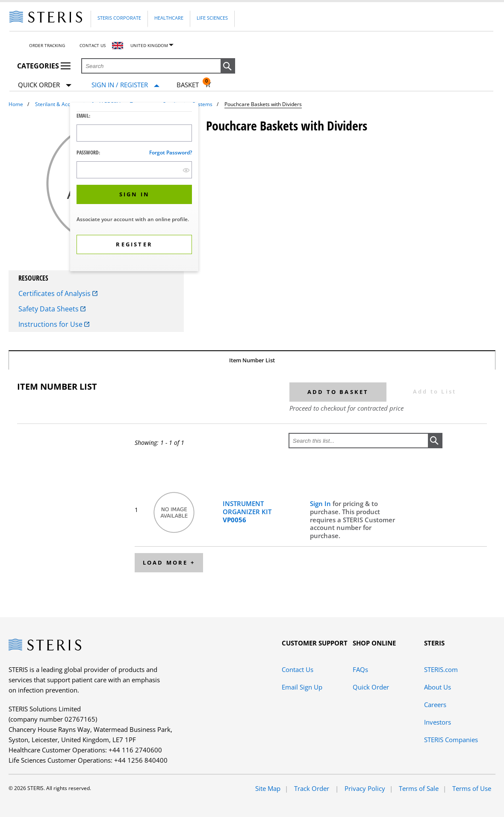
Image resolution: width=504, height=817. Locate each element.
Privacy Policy (365, 788)
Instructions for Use (54, 324)
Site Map (268, 788)
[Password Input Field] (134, 170)
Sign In (321, 503)
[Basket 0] (194, 85)
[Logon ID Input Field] (134, 133)
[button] (228, 66)
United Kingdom (149, 45)
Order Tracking (47, 45)
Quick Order (45, 85)
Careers (435, 705)
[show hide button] (186, 170)
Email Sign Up (302, 687)
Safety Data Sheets (52, 309)
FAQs (360, 669)
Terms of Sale (419, 788)
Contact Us (93, 45)
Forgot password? (171, 152)
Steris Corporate (119, 18)
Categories (44, 66)
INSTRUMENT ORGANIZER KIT (247, 512)
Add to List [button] (435, 391)
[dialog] (134, 188)
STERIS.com (441, 669)
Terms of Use (472, 788)
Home (16, 104)
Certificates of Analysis (58, 293)
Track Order (312, 788)
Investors (438, 722)
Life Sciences (212, 18)
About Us (438, 687)
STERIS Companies (451, 740)
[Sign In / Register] (125, 85)
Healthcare (169, 18)
